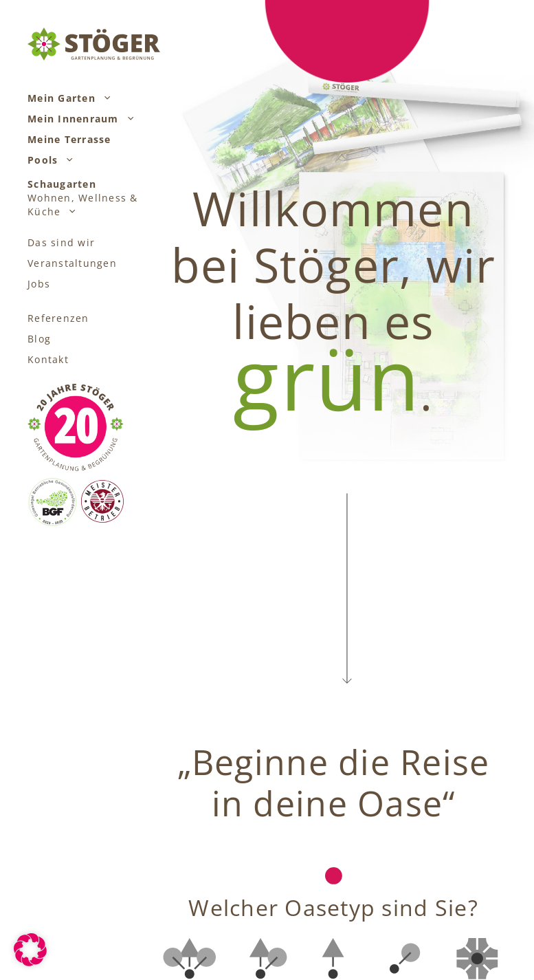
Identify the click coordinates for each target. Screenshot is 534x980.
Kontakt (48, 359)
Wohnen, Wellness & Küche (83, 198)
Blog (39, 339)
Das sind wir (61, 242)
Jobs (39, 284)
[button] (104, 98)
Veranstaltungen (72, 263)
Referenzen (58, 318)
